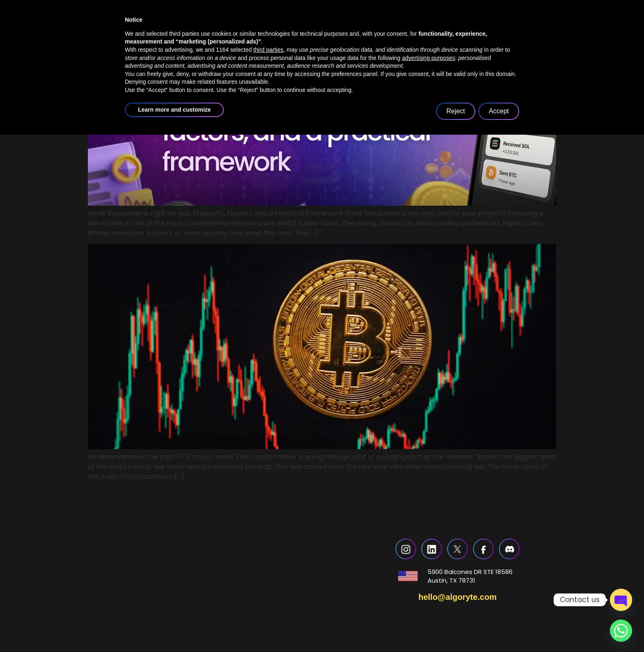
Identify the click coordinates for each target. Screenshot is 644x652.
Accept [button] (499, 628)
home (203, 34)
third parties (268, 567)
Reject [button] (456, 628)
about (251, 34)
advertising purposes (429, 575)
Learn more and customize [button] (174, 627)
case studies (372, 34)
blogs (428, 34)
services (308, 34)
